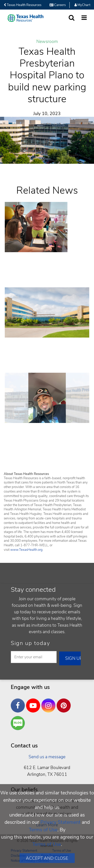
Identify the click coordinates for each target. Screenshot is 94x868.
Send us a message (47, 757)
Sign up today (30, 643)
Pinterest (65, 702)
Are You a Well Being (19, 723)
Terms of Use (43, 830)
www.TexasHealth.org (26, 550)
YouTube (34, 702)
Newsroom (47, 42)
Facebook (19, 702)
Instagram (50, 702)
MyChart (82, 5)
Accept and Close (47, 858)
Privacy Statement (60, 822)
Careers (58, 5)
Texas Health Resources (23, 5)
